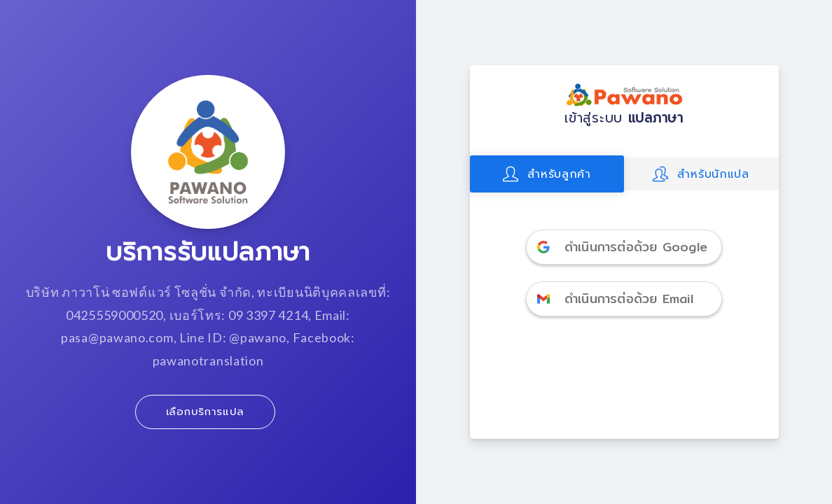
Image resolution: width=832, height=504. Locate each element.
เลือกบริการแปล (205, 412)
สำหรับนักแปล (701, 174)
